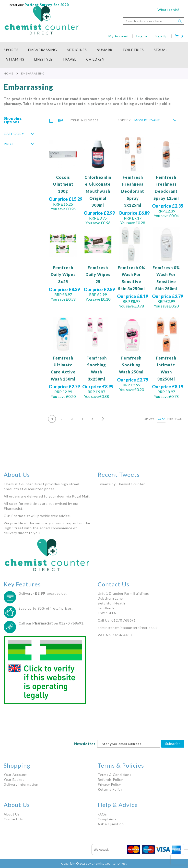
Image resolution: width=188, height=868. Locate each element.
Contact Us (13, 819)
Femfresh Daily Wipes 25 (98, 275)
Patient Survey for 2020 (46, 5)
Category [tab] (14, 134)
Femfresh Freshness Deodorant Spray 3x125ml (133, 191)
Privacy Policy (109, 784)
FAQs (102, 814)
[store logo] (42, 20)
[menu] (94, 54)
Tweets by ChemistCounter (121, 484)
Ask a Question (111, 824)
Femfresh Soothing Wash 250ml (131, 365)
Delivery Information (21, 784)
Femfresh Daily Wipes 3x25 (63, 275)
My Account (119, 36)
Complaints (107, 819)
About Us (12, 814)
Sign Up (161, 36)
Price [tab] (9, 144)
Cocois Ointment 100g (63, 184)
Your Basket (14, 779)
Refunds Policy (110, 779)
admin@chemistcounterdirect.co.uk (128, 628)
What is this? (168, 10)
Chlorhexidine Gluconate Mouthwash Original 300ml (98, 191)
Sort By (124, 120)
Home (9, 73)
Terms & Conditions (115, 775)
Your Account (15, 775)
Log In (142, 36)
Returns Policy (110, 789)
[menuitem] (13, 50)
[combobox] (154, 21)
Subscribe (173, 744)
